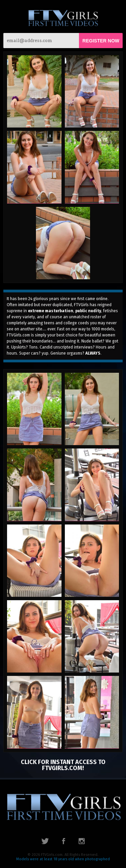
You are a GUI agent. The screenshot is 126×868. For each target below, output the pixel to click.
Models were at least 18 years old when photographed (63, 859)
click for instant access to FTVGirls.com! (63, 765)
